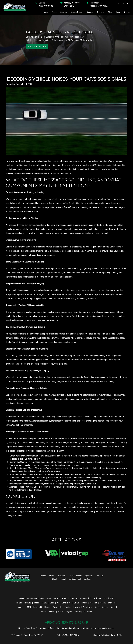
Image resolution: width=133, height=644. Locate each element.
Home (45, 12)
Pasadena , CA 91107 (99, 6)
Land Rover (67, 603)
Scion (113, 607)
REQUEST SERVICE (37, 47)
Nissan (47, 607)
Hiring (118, 12)
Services (64, 12)
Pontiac (68, 607)
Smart (44, 611)
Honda (19, 603)
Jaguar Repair (77, 12)
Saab (97, 607)
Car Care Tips (74, 579)
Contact (127, 12)
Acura (22, 598)
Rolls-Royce (88, 607)
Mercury (21, 607)
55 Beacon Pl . (96, 3)
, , (27, 635)
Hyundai (28, 603)
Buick (56, 598)
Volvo (90, 611)
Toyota (69, 611)
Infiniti (36, 603)
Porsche (77, 607)
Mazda (103, 603)
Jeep (52, 603)
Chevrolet (74, 598)
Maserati (94, 603)
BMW (49, 598)
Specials (90, 12)
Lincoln (84, 603)
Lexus (76, 603)
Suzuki (61, 611)
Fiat (99, 598)
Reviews (101, 12)
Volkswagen (80, 611)
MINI (29, 607)
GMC (112, 598)
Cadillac (64, 598)
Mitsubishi (38, 607)
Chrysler (84, 598)
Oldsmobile (57, 607)
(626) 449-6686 (46, 6)
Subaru (52, 611)
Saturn (105, 607)
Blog (110, 12)
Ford (105, 598)
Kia (58, 603)
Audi (42, 598)
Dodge (92, 598)
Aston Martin (32, 598)
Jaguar (44, 603)
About (54, 12)
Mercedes (112, 603)
